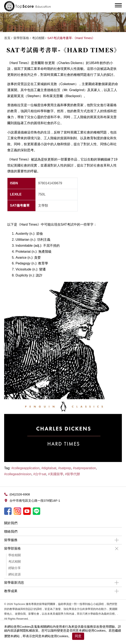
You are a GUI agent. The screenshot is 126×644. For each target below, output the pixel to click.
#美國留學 (56, 474)
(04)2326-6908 (20, 494)
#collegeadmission (18, 474)
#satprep (65, 468)
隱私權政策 (31, 630)
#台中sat (40, 474)
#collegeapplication (25, 468)
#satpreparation (84, 468)
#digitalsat (49, 468)
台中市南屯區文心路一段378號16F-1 (35, 501)
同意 (78, 636)
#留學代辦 (72, 474)
